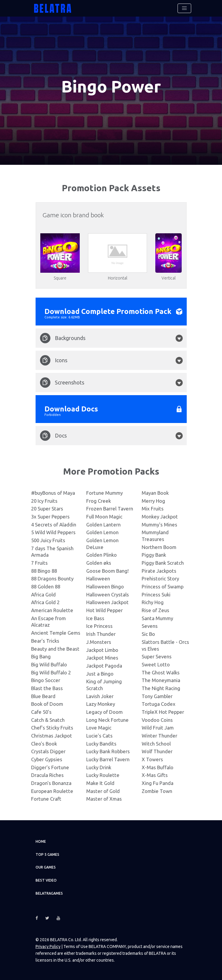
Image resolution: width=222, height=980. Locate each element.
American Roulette (52, 610)
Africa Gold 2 (45, 602)
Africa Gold (43, 594)
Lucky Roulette (103, 775)
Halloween (98, 578)
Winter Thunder (159, 736)
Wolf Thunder (157, 751)
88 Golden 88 (46, 586)
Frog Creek (99, 501)
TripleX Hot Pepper (163, 712)
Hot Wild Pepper (104, 610)
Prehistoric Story (160, 578)
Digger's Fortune (50, 767)
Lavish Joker (100, 696)
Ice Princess (99, 626)
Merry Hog (153, 501)
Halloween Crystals (108, 594)
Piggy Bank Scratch (163, 563)
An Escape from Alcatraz (48, 622)
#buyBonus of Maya (53, 493)
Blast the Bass (47, 688)
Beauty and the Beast (55, 649)
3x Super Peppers (50, 517)
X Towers (152, 759)
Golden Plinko (102, 555)
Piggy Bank (154, 555)
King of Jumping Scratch (104, 685)
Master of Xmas (104, 799)
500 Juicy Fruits (48, 540)
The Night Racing (161, 688)
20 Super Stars (47, 509)
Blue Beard (43, 696)
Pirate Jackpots (159, 571)
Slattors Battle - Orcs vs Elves (165, 645)
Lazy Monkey (101, 704)
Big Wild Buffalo (49, 664)
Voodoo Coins (157, 720)
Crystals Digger (48, 751)
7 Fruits (39, 563)
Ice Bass (95, 618)
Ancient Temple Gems (56, 633)
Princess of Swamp (163, 586)
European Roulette (52, 791)
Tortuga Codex (159, 704)
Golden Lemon (102, 532)
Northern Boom (159, 547)
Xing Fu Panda (158, 783)
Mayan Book (155, 493)
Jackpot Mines (102, 658)
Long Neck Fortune (107, 720)
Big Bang (41, 656)
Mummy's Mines (159, 525)
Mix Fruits (153, 509)
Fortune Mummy (104, 493)
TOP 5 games (47, 854)
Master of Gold (103, 791)
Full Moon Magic (104, 517)
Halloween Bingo (105, 586)
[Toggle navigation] (184, 8)
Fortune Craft (46, 799)
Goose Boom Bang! (107, 571)
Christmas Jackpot (52, 736)
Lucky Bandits (101, 744)
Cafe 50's (41, 712)
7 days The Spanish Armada (52, 552)
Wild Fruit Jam (158, 728)
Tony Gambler (157, 696)
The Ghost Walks (161, 672)
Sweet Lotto (156, 664)
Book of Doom (47, 704)
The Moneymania (161, 680)
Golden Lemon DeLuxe (102, 544)
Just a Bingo (100, 674)
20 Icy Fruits (44, 501)
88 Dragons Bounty (52, 578)
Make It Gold (100, 783)
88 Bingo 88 (44, 571)
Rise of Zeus (155, 610)
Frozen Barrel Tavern (110, 509)
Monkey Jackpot (160, 517)
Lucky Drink (99, 767)
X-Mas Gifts (155, 775)
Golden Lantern (103, 525)
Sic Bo (148, 634)
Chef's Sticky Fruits (52, 728)
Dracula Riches (47, 775)
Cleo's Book (44, 744)
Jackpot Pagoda (104, 666)
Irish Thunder (101, 634)
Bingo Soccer (46, 680)
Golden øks (99, 563)
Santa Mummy (157, 618)
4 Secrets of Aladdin (54, 525)
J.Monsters (99, 642)
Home (41, 841)
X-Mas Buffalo (158, 767)
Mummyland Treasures (155, 536)
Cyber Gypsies (47, 759)
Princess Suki (156, 594)
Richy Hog (153, 602)
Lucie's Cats (99, 736)
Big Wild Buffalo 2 (51, 672)
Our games (46, 867)
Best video (46, 880)
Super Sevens (157, 656)
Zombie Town (157, 791)
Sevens (150, 626)
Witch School (156, 744)
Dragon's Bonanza (51, 783)
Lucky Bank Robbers (108, 751)
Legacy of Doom (104, 712)
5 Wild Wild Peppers (53, 532)
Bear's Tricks (45, 641)
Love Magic (99, 728)
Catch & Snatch (48, 720)
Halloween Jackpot (107, 602)
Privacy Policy (48, 947)
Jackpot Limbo (102, 650)
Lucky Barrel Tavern (108, 759)
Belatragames (49, 893)
